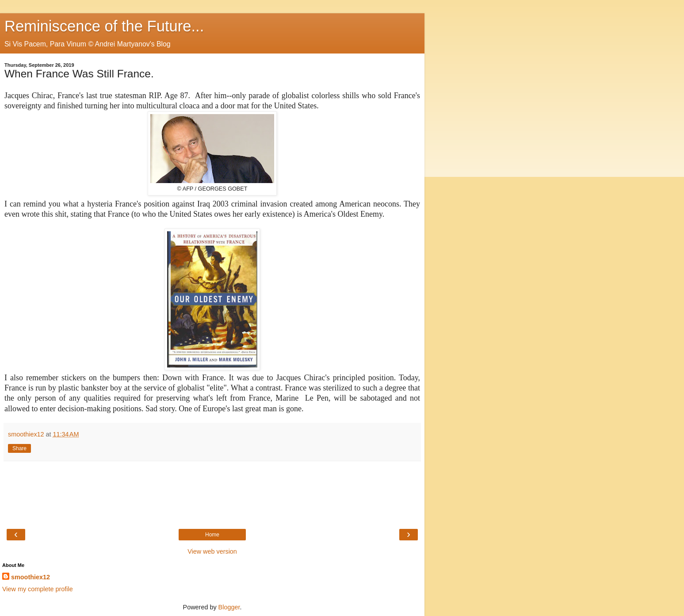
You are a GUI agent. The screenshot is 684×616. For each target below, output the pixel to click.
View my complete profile (38, 589)
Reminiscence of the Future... (104, 26)
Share (19, 448)
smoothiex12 (31, 577)
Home (212, 535)
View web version (212, 551)
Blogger (229, 607)
